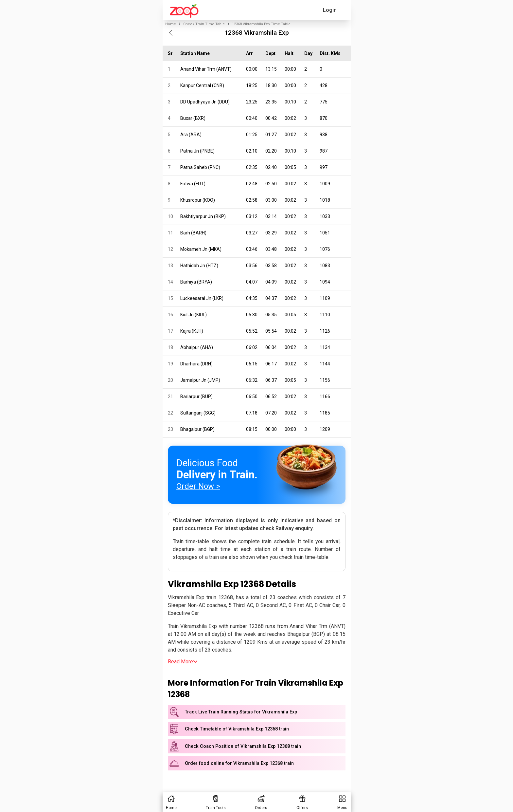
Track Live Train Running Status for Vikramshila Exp (241, 712)
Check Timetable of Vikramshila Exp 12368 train (237, 729)
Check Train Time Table (204, 24)
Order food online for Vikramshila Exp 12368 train (239, 763)
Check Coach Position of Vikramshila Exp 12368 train (243, 746)
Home (171, 24)
